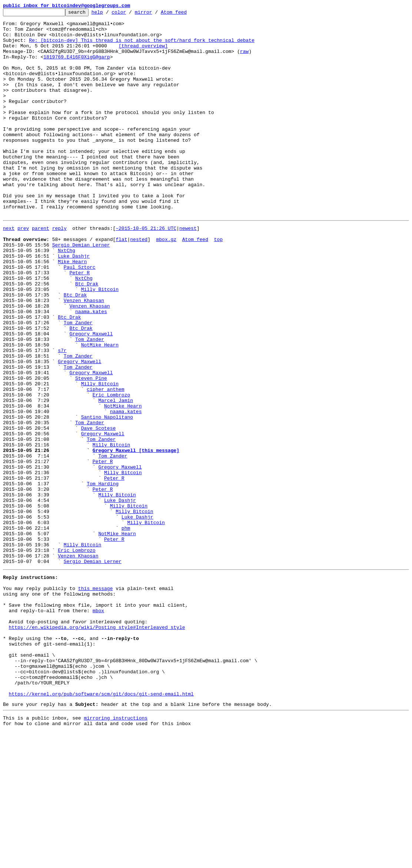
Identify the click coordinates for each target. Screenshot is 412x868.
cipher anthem (105, 463)
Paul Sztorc (80, 317)
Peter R (79, 324)
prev (23, 270)
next (9, 270)
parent (41, 270)
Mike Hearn (72, 310)
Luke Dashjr (74, 304)
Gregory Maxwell (91, 397)
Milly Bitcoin (100, 343)
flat (121, 284)
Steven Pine (91, 450)
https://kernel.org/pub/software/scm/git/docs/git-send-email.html (101, 827)
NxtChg (67, 297)
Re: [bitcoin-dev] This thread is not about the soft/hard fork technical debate (142, 47)
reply (59, 270)
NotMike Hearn (100, 410)
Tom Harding (103, 577)
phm (126, 630)
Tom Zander (78, 383)
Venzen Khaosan (84, 357)
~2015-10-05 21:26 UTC (146, 270)
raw (244, 60)
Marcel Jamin (116, 477)
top (218, 284)
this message (96, 700)
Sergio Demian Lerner (81, 290)
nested (139, 284)
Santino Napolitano (107, 497)
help (109, 14)
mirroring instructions (116, 853)
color (130, 14)
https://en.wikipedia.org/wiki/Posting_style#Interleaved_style (97, 747)
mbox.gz (166, 284)
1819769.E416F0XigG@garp (77, 67)
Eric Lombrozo (111, 470)
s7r (62, 417)
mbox (98, 727)
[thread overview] (143, 53)
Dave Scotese (99, 510)
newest (188, 270)
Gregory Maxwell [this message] (136, 537)
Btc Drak (87, 337)
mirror (155, 14)
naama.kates (91, 370)
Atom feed (185, 14)
